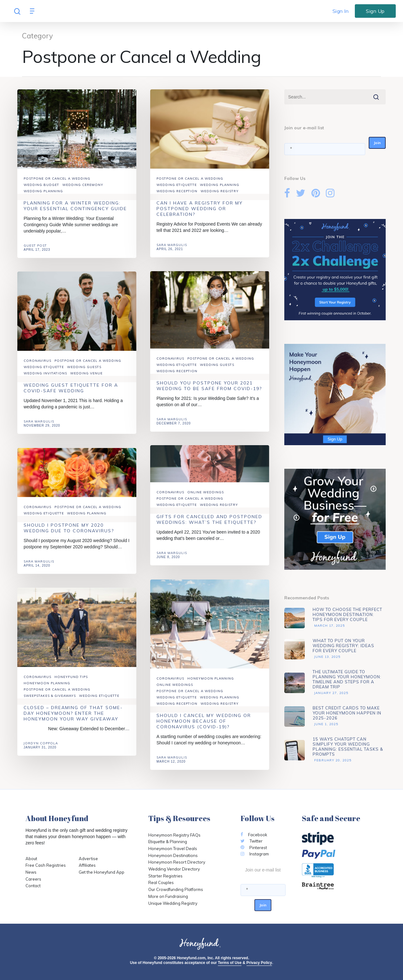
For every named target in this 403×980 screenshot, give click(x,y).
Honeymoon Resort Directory (177, 862)
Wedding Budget (41, 185)
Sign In (341, 11)
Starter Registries (165, 876)
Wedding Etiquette (177, 185)
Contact (33, 886)
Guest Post (35, 246)
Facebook (254, 835)
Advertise (88, 859)
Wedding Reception (177, 191)
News (31, 872)
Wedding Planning (43, 191)
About (31, 859)
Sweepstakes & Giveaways (50, 701)
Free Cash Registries (46, 865)
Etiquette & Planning (168, 842)
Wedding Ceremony (83, 185)
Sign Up (375, 11)
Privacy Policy (259, 963)
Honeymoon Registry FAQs (174, 835)
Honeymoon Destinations (173, 855)
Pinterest (254, 848)
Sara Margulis (172, 245)
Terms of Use (230, 963)
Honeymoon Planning (211, 684)
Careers (33, 879)
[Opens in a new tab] (340, 886)
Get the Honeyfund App (102, 872)
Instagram (255, 854)
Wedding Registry (220, 191)
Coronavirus (170, 364)
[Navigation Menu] (34, 11)
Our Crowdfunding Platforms (176, 889)
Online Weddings (206, 498)
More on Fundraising (168, 896)
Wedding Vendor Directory (174, 869)
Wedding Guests (217, 370)
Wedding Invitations (45, 379)
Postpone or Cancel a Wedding (57, 179)
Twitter (252, 841)
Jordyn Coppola (41, 749)
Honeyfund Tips (71, 683)
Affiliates (87, 865)
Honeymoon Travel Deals (173, 848)
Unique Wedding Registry (173, 903)
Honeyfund (36, 830)
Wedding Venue (86, 379)
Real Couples (161, 882)
